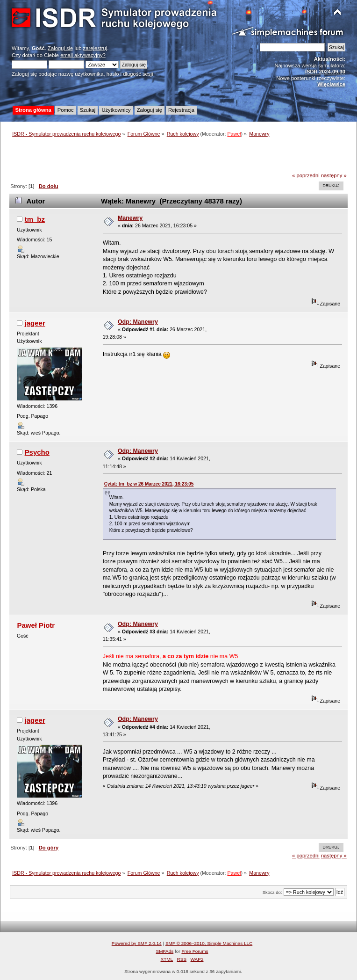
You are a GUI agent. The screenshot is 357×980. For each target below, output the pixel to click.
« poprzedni (306, 175)
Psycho (37, 452)
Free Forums (195, 951)
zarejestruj (95, 48)
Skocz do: (272, 892)
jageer (35, 323)
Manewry (130, 218)
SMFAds (165, 951)
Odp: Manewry (138, 322)
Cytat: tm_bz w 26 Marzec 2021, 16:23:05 (149, 484)
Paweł (234, 134)
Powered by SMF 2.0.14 (137, 943)
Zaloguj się (60, 48)
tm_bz (35, 219)
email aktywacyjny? (83, 55)
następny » (334, 175)
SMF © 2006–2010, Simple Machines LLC (209, 943)
